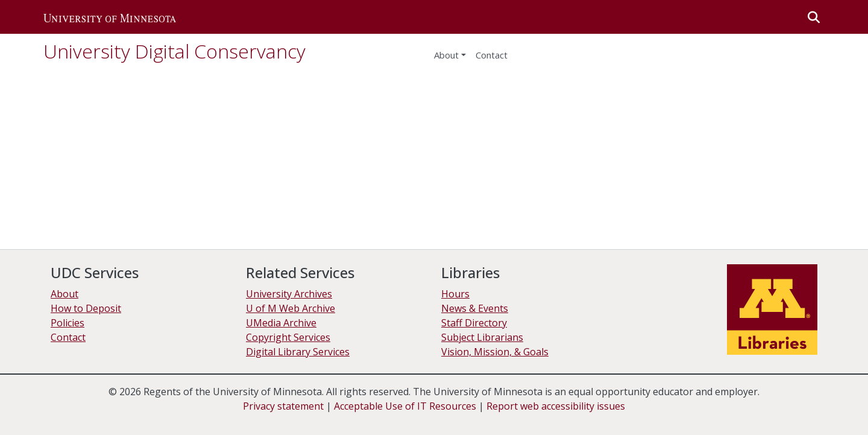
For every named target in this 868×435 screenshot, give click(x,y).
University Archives (289, 294)
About (446, 55)
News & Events (475, 308)
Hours (455, 294)
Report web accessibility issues (556, 406)
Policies (68, 323)
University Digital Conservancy (175, 51)
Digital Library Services (298, 352)
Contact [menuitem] (492, 55)
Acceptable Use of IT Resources (405, 406)
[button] (110, 17)
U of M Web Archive (291, 308)
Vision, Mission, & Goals (495, 352)
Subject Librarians (482, 337)
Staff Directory (474, 323)
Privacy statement (283, 406)
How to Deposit (86, 308)
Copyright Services (288, 337)
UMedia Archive (281, 323)
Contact (68, 337)
